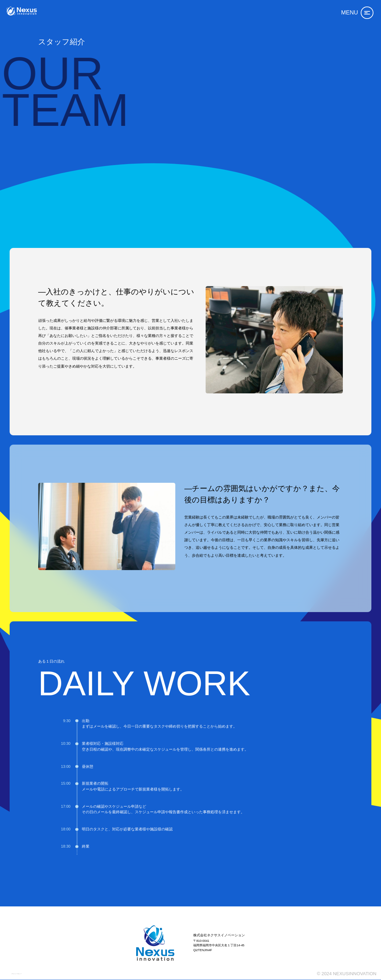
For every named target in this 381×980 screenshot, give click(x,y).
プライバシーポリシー (25, 971)
